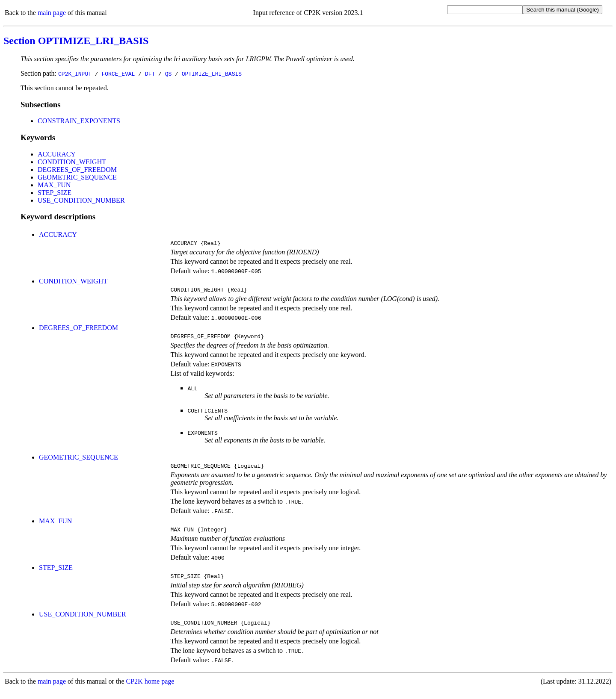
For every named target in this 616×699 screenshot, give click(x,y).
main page (52, 13)
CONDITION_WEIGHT (72, 162)
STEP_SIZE (55, 193)
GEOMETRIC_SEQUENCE (77, 177)
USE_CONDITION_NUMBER (81, 200)
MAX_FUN (54, 185)
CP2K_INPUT (75, 74)
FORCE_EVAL (118, 74)
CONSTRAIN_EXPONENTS (79, 121)
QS (169, 74)
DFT (150, 74)
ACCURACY (57, 154)
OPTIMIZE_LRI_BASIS (212, 74)
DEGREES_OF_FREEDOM (77, 170)
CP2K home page (150, 690)
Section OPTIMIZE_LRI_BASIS (76, 41)
